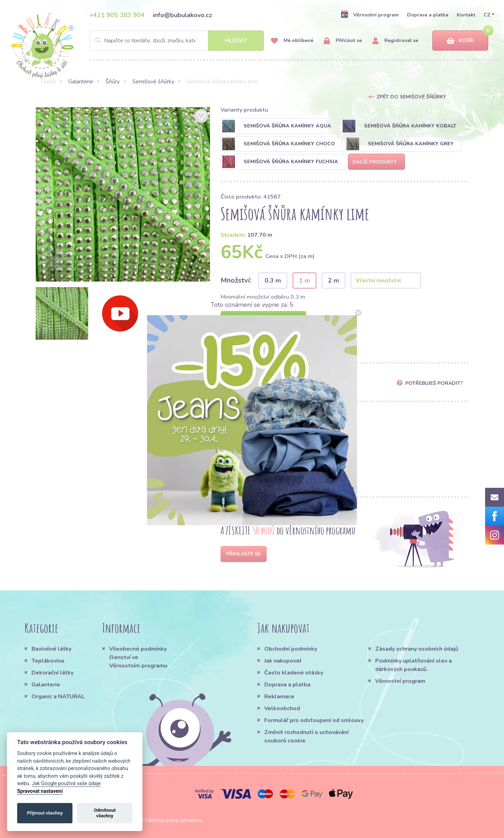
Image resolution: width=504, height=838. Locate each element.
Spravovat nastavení (40, 791)
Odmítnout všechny (105, 813)
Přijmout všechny (45, 813)
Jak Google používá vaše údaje (66, 784)
